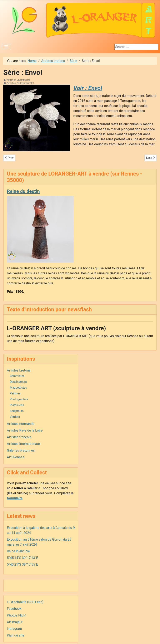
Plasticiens (17, 405)
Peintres (15, 393)
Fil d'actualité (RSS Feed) (25, 602)
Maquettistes (18, 388)
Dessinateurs (18, 382)
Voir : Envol (88, 88)
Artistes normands (21, 424)
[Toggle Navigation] (6, 47)
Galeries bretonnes (21, 450)
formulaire (15, 498)
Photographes (19, 399)
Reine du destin (23, 191)
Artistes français (19, 437)
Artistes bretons (19, 370)
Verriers (15, 417)
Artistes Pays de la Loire (25, 430)
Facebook (14, 609)
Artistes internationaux (24, 444)
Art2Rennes (16, 457)
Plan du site (16, 635)
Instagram (14, 629)
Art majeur (15, 622)
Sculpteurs (17, 411)
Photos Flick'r (17, 615)
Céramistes (17, 376)
